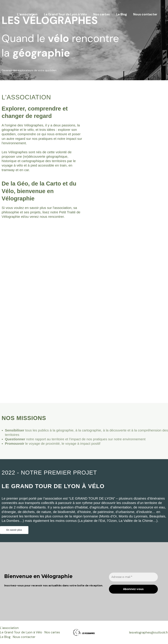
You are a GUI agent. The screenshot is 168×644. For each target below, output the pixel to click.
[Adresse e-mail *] (133, 577)
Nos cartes (102, 14)
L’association (28, 14)
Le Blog (122, 14)
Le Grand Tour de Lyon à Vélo (66, 14)
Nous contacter (145, 14)
